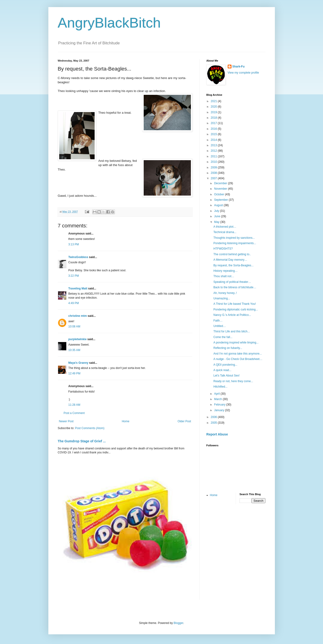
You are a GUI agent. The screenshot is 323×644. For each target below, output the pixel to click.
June (217, 216)
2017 (214, 123)
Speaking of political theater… (232, 282)
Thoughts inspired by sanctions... (234, 238)
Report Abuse (217, 434)
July (217, 211)
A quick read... (222, 370)
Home (126, 421)
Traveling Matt (78, 289)
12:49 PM (74, 373)
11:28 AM (74, 405)
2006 (214, 417)
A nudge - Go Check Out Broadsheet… (238, 359)
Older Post (184, 421)
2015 (214, 134)
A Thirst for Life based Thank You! (235, 304)
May (217, 222)
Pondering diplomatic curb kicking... (236, 309)
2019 (214, 112)
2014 (214, 140)
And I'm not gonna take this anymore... (237, 354)
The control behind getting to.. (232, 254)
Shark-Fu (239, 67)
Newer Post (66, 421)
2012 (214, 151)
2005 (214, 423)
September (221, 200)
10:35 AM (74, 350)
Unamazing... (222, 298)
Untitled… (220, 326)
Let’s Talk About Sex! (226, 376)
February (220, 405)
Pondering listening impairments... (235, 243)
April (217, 394)
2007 (214, 178)
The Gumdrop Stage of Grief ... (82, 441)
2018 (214, 118)
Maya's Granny (78, 363)
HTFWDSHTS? (223, 249)
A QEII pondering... (225, 365)
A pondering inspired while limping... (236, 343)
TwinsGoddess (78, 257)
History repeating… (225, 271)
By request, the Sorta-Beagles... (233, 265)
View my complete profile (243, 73)
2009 (214, 167)
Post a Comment (74, 413)
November (221, 189)
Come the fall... (223, 337)
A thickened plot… (225, 227)
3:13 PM (74, 244)
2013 (214, 145)
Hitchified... (220, 387)
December (221, 183)
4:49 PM (74, 303)
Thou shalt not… (224, 276)
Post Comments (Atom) (90, 428)
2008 (214, 173)
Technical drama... (225, 232)
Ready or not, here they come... (233, 381)
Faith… (218, 321)
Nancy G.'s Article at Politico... (232, 315)
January (219, 410)
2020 (214, 107)
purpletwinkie (78, 339)
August (219, 205)
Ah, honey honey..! (225, 293)
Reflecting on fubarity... (228, 348)
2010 (214, 162)
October (219, 194)
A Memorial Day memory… (230, 260)
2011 (214, 156)
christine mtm (78, 316)
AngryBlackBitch (109, 23)
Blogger (178, 623)
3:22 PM (74, 276)
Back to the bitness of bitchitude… (235, 287)
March (218, 399)
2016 (214, 129)
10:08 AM (74, 326)
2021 (214, 101)
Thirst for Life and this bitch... (231, 331)
